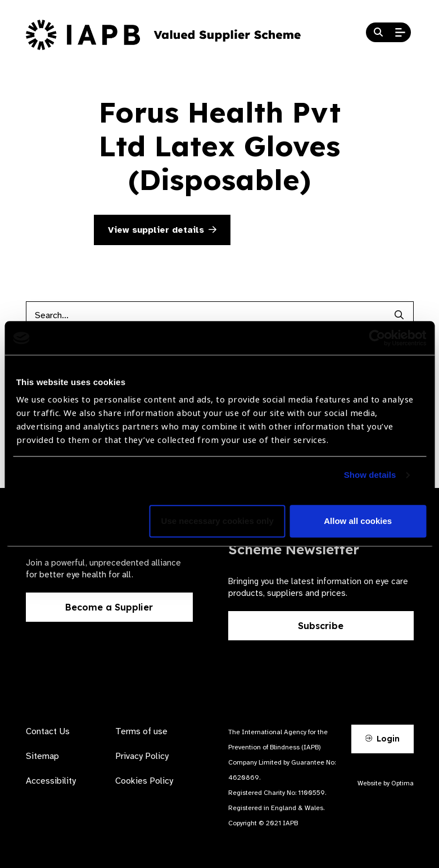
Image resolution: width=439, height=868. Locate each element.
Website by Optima (386, 783)
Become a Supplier (109, 607)
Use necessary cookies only (218, 521)
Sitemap (42, 756)
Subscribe (321, 626)
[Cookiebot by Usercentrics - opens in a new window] (377, 338)
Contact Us (48, 731)
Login (382, 739)
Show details (370, 475)
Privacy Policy (142, 756)
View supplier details (162, 230)
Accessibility (51, 781)
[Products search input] (206, 315)
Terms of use (141, 731)
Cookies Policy (144, 781)
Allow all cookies (358, 521)
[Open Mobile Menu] (400, 33)
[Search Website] (378, 33)
